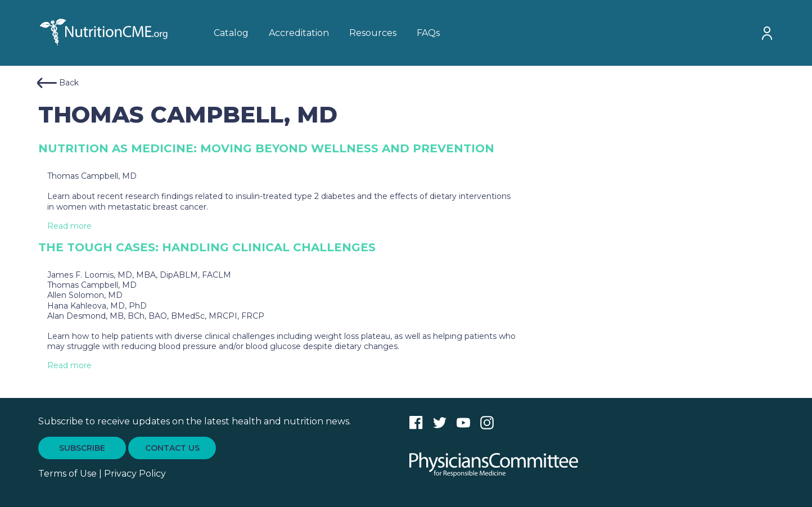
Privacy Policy (135, 474)
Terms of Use (67, 474)
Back (58, 83)
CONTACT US (172, 448)
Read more (69, 226)
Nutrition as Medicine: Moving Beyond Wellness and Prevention (266, 148)
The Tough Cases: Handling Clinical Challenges (207, 247)
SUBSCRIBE (82, 448)
